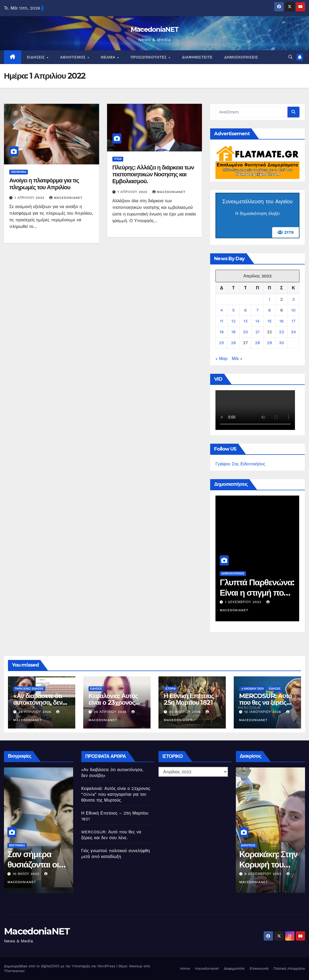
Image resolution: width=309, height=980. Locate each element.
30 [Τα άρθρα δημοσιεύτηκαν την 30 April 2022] (282, 343)
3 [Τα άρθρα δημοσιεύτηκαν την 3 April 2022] (293, 299)
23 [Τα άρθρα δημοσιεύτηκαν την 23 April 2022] (282, 332)
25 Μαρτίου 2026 (186, 712)
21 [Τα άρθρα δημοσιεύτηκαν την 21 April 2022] (258, 332)
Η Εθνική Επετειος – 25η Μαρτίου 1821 (191, 699)
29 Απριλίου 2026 (36, 712)
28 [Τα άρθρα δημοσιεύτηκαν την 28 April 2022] (257, 343)
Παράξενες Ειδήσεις (29, 689)
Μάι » (237, 359)
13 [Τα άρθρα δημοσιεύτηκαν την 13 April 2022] (245, 321)
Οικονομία (19, 172)
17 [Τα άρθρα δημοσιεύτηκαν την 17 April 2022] (293, 321)
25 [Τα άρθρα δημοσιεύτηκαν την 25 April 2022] (222, 343)
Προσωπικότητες (149, 57)
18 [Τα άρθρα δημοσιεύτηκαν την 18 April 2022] (222, 332)
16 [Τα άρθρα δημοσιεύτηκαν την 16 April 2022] (281, 321)
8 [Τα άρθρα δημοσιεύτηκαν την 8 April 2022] (270, 310)
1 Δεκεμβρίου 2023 (253, 602)
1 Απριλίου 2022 (30, 198)
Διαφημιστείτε (197, 57)
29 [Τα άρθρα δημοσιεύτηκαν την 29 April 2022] (269, 343)
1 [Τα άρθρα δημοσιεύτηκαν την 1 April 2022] (270, 299)
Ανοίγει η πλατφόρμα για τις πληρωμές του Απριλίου (44, 184)
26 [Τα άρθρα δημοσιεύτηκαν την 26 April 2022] (233, 343)
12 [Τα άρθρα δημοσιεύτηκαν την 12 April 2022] (233, 321)
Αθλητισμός (73, 57)
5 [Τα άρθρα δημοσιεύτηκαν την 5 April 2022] (233, 310)
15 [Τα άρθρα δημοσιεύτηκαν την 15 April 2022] (270, 321)
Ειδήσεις (37, 57)
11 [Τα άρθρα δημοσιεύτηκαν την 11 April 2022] (222, 321)
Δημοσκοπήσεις (241, 57)
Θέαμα (109, 57)
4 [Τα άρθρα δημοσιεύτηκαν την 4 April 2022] (222, 310)
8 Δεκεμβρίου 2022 (276, 874)
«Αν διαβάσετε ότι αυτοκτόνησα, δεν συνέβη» (38, 702)
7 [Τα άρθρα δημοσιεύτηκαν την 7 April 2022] (257, 310)
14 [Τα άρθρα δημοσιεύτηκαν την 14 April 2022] (258, 321)
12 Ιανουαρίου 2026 (263, 712)
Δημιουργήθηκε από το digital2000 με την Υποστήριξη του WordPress (60, 966)
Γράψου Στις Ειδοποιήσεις (240, 464)
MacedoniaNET (155, 29)
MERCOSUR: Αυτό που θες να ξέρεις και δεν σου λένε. (265, 702)
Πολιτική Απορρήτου (289, 968)
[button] (290, 57)
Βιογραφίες (28, 845)
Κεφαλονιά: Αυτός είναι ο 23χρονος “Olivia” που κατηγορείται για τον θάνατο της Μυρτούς (116, 794)
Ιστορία (171, 689)
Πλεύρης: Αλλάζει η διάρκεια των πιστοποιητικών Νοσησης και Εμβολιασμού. (153, 174)
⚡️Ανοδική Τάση (252, 689)
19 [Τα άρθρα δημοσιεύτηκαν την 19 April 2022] (233, 332)
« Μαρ (221, 359)
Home (185, 968)
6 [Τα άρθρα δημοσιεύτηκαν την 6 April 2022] (245, 310)
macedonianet (207, 968)
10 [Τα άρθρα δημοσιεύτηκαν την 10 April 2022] (293, 310)
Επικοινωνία (259, 968)
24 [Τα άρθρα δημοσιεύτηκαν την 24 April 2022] (293, 332)
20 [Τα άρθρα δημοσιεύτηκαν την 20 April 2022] (246, 332)
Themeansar (14, 971)
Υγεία (118, 159)
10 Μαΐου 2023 (38, 874)
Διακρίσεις (260, 845)
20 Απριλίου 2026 (111, 712)
